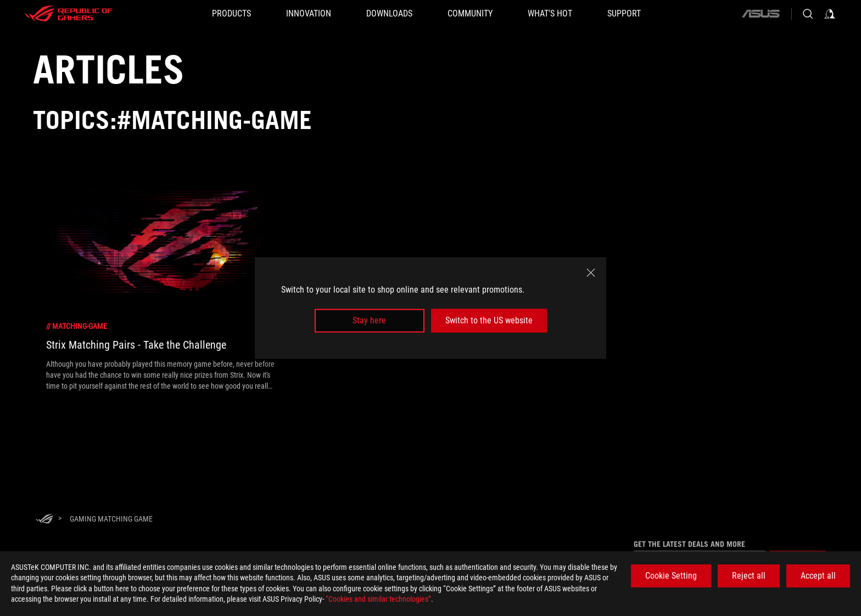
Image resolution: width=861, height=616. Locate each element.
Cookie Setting (671, 576)
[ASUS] (761, 14)
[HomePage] (44, 520)
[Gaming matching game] (111, 519)
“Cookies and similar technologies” (378, 599)
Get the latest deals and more (689, 544)
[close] (591, 273)
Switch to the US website (489, 320)
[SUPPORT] (624, 14)
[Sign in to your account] (830, 14)
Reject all (749, 576)
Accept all (818, 576)
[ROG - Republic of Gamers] (69, 14)
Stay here (369, 320)
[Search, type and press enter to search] (808, 14)
